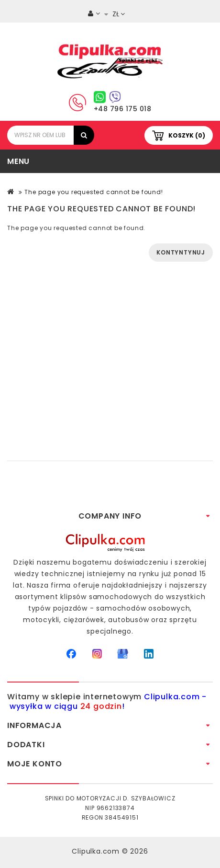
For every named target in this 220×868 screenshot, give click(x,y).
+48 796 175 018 (123, 109)
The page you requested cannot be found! (93, 192)
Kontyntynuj (181, 252)
